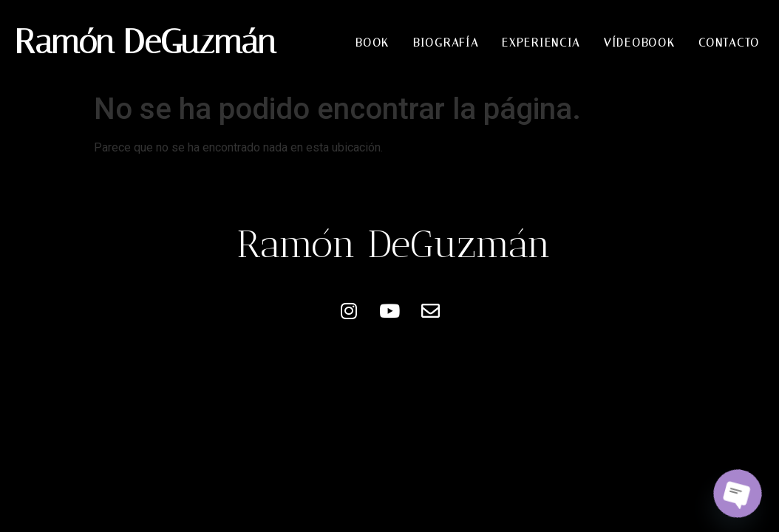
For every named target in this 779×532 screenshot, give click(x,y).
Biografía (446, 43)
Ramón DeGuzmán (145, 42)
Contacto (729, 43)
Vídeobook (639, 43)
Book (373, 43)
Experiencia (541, 43)
